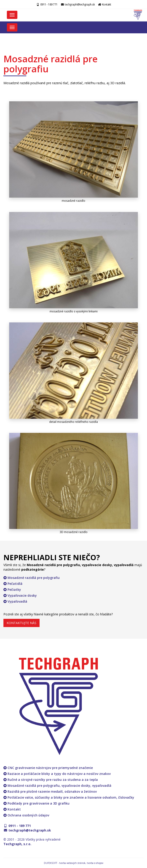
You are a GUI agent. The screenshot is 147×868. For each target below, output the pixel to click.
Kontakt (104, 4)
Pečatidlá (13, 584)
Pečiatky (12, 590)
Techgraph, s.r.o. (17, 844)
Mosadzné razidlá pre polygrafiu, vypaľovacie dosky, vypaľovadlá (57, 786)
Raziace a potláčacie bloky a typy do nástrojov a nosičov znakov (57, 774)
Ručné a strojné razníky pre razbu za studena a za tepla (51, 780)
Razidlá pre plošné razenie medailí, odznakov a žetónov (50, 791)
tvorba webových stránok (72, 863)
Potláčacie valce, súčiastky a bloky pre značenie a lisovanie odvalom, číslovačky (69, 797)
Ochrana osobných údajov (26, 815)
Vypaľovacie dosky (20, 595)
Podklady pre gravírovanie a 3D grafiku (36, 803)
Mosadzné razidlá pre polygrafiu (32, 578)
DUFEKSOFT (51, 863)
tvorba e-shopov (95, 863)
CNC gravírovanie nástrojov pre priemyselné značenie (48, 768)
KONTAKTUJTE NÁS (21, 623)
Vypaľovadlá (15, 601)
